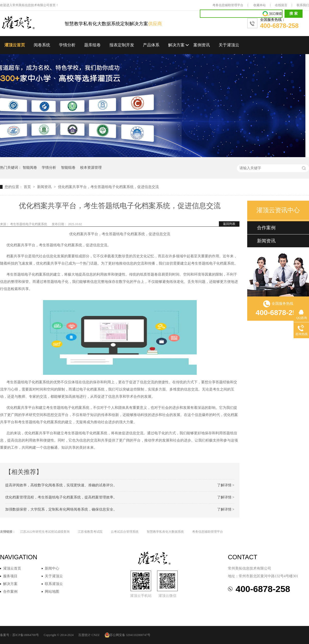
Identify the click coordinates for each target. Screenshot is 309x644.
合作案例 (266, 228)
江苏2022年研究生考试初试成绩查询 (45, 532)
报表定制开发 (122, 45)
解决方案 (176, 45)
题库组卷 (92, 45)
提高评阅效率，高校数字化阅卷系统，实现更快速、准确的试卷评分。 (61, 485)
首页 (28, 187)
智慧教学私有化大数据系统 (165, 532)
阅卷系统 (42, 45)
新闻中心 (52, 568)
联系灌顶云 (54, 584)
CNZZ (95, 635)
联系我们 (303, 5)
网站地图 (52, 592)
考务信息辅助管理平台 (228, 5)
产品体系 (151, 45)
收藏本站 (260, 5)
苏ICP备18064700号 (26, 635)
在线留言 (281, 5)
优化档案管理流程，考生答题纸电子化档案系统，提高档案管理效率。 (61, 497)
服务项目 (10, 576)
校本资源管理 (91, 168)
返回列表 (229, 224)
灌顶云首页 (15, 45)
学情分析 (67, 45)
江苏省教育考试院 (90, 532)
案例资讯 (202, 45)
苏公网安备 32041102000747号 (128, 635)
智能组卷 (68, 168)
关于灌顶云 (229, 45)
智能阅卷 (30, 168)
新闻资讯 (45, 187)
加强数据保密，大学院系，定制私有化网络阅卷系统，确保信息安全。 (61, 509)
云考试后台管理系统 (125, 532)
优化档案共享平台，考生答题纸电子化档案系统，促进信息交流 (108, 187)
